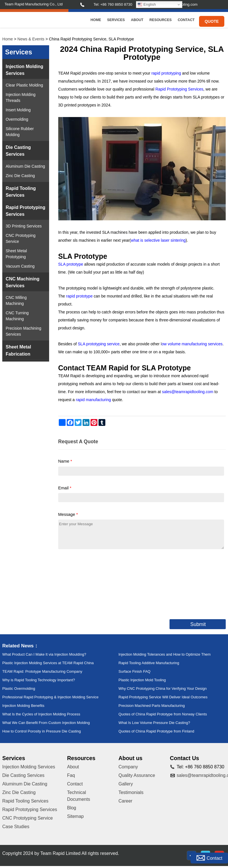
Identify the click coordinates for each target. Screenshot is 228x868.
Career (125, 801)
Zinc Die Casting (20, 176)
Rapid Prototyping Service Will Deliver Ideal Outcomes (163, 697)
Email (65, 488)
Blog (72, 808)
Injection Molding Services (24, 70)
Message (68, 514)
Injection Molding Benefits (23, 706)
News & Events (31, 39)
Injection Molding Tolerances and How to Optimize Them (165, 654)
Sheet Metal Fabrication (18, 350)
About (137, 20)
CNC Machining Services (23, 282)
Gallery (126, 784)
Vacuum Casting (20, 266)
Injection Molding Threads (21, 98)
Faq (71, 775)
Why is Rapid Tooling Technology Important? (39, 680)
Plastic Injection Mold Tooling (142, 680)
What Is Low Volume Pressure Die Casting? (154, 723)
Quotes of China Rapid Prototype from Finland (156, 731)
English (147, 5)
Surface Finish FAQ (134, 671)
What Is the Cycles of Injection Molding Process (41, 714)
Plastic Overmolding (19, 689)
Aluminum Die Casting (25, 166)
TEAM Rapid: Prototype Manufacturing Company (42, 671)
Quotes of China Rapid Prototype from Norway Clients (163, 714)
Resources (160, 20)
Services (116, 20)
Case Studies (16, 827)
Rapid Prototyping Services (25, 211)
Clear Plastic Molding (24, 85)
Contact (186, 20)
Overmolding (17, 119)
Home (96, 20)
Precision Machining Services (23, 331)
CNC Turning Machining (17, 316)
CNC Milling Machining (16, 300)
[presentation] (101, 583)
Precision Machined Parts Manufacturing (151, 706)
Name (65, 461)
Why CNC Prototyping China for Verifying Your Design (163, 689)
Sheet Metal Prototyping (16, 254)
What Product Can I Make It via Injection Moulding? (44, 654)
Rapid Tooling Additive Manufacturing (149, 663)
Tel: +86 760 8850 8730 (113, 4)
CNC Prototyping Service (21, 238)
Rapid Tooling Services (21, 192)
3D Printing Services (24, 226)
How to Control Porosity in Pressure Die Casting (42, 731)
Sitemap (75, 816)
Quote (212, 21)
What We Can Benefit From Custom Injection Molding (46, 723)
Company (128, 767)
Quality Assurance (137, 775)
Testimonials (131, 792)
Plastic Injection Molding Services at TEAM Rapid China (48, 663)
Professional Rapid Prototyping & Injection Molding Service (50, 697)
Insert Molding (18, 110)
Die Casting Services (18, 151)
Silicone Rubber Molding (20, 132)
